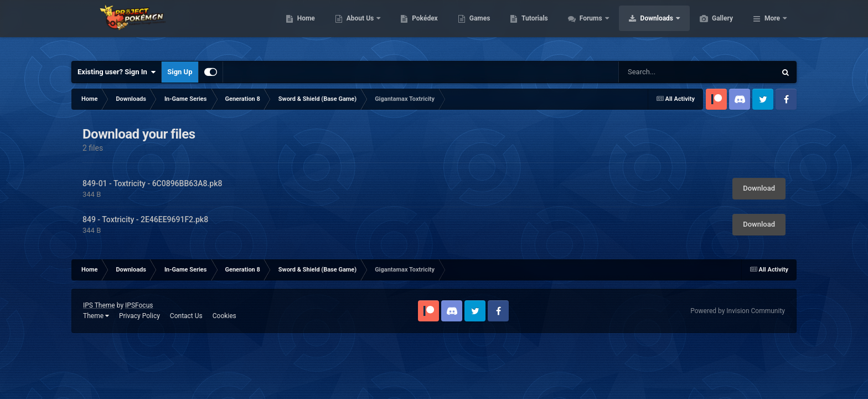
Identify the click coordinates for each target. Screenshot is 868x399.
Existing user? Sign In (117, 72)
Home (358, 28)
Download (759, 188)
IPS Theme (99, 305)
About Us (413, 28)
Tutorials (587, 28)
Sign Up (180, 72)
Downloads (710, 28)
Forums (644, 28)
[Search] (679, 72)
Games (532, 28)
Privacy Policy (139, 316)
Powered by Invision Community (738, 311)
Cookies (224, 316)
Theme (96, 316)
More (772, 28)
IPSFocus (139, 305)
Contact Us (186, 316)
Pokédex (477, 28)
